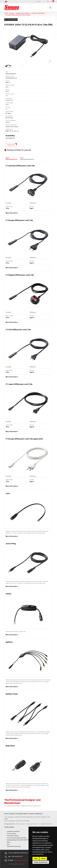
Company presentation (13, 831)
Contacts (32, 814)
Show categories (11, 20)
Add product (11, 145)
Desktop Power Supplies (23, 13)
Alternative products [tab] (27, 159)
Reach (9, 842)
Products (12, 13)
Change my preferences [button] (41, 862)
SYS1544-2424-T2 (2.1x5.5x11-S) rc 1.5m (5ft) (18, 15)
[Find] (42, 2)
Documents (19, 814)
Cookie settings (9, 827)
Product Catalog (11, 834)
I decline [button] (43, 858)
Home (6, 13)
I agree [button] (36, 858)
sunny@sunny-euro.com (21, 860)
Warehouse (39, 814)
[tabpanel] (28, 479)
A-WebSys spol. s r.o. (19, 864)
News (26, 814)
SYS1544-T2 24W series (38, 13)
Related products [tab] (12, 159)
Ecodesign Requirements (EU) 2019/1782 (18, 840)
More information (12, 213)
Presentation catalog (13, 836)
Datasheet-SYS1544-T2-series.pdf (19, 150)
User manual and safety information (17, 838)
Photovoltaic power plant (14, 846)
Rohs (8, 844)
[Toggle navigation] (50, 7)
